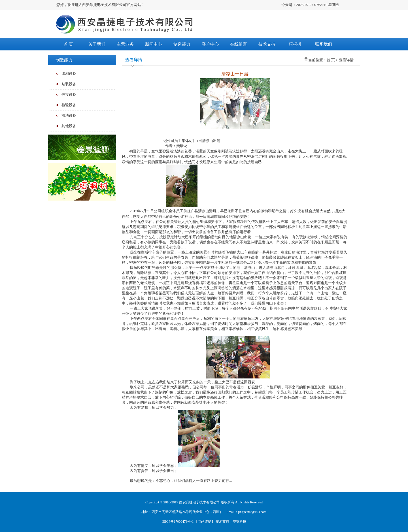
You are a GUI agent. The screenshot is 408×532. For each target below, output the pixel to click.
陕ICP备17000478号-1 (178, 522)
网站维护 (205, 522)
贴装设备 (69, 84)
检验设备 (69, 105)
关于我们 (97, 44)
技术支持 (267, 44)
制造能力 (182, 44)
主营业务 (125, 44)
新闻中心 (154, 44)
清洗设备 (69, 115)
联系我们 (324, 44)
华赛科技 (239, 522)
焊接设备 (69, 94)
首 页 (69, 44)
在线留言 (239, 44)
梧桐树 (295, 44)
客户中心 (210, 44)
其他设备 (69, 126)
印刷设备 (69, 74)
